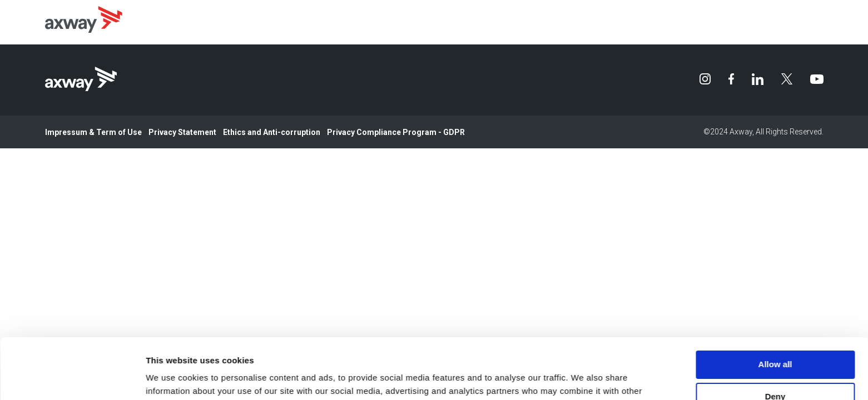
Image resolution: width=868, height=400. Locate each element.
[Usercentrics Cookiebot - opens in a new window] (72, 378)
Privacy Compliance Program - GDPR (396, 132)
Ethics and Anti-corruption (272, 132)
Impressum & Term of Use (93, 132)
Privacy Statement (182, 132)
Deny (775, 340)
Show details (172, 378)
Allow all (775, 307)
